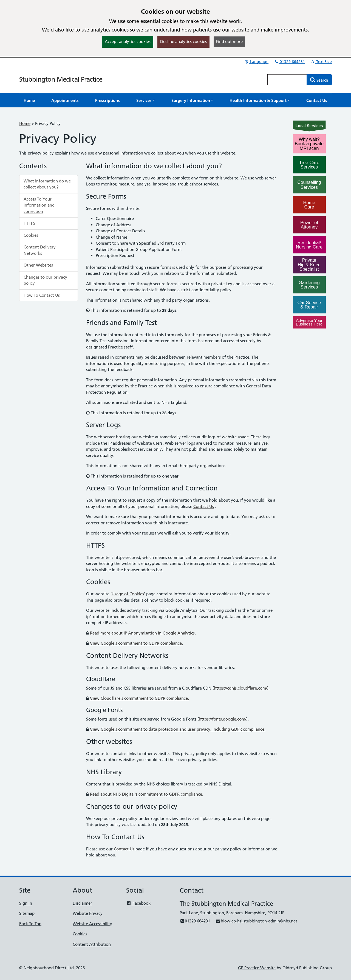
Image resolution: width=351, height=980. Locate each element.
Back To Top (30, 924)
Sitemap (27, 913)
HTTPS (29, 223)
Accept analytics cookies (128, 42)
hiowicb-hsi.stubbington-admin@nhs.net (256, 921)
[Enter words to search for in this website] (287, 80)
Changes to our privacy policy (45, 280)
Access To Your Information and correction (39, 205)
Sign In (26, 903)
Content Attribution (92, 944)
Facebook (138, 903)
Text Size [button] (321, 62)
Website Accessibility (92, 924)
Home (25, 123)
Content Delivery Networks (40, 250)
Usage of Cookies (128, 594)
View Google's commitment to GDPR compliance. (136, 643)
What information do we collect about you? (47, 184)
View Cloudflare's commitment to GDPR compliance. (139, 698)
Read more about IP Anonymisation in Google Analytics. (143, 633)
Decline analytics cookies (183, 42)
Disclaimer (82, 903)
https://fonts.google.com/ (223, 719)
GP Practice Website (257, 968)
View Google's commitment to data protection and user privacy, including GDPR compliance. (178, 729)
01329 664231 (289, 62)
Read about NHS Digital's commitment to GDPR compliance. (147, 794)
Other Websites (38, 265)
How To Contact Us (42, 295)
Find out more (229, 42)
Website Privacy (88, 913)
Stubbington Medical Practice (61, 79)
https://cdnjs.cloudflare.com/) (241, 688)
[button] (146, 100)
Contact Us (204, 506)
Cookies (31, 235)
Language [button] (256, 62)
